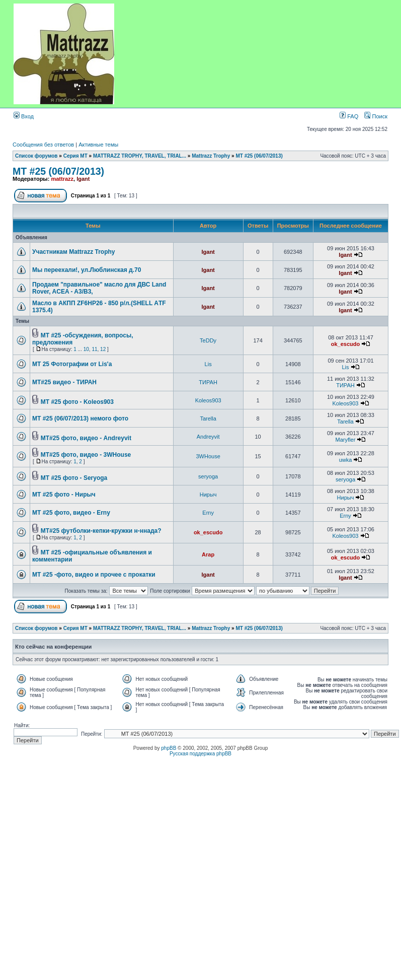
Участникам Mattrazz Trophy (74, 252)
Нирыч (208, 495)
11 (94, 349)
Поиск (376, 116)
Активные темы (98, 145)
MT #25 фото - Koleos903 (77, 402)
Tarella (208, 418)
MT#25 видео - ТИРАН (64, 382)
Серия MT (75, 156)
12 (103, 349)
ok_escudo (345, 344)
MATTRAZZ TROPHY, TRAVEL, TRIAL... (140, 156)
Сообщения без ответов (43, 145)
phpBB (169, 748)
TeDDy (208, 340)
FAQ (349, 116)
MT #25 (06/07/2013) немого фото (80, 418)
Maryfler (346, 440)
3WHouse (208, 456)
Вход (24, 116)
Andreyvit (208, 437)
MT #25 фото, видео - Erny (71, 513)
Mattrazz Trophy (211, 156)
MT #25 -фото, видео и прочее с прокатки (94, 575)
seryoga (208, 476)
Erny (208, 513)
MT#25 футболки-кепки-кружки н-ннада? (101, 531)
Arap (208, 554)
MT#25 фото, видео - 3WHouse (86, 455)
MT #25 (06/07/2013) (259, 156)
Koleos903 (208, 400)
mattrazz (62, 179)
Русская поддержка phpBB (200, 754)
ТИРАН (208, 382)
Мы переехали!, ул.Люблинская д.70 (87, 270)
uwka (346, 460)
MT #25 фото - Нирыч (64, 495)
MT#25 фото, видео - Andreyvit (86, 438)
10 (86, 349)
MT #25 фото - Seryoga (74, 478)
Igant (83, 179)
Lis (208, 364)
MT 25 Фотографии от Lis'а (72, 364)
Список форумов (36, 156)
